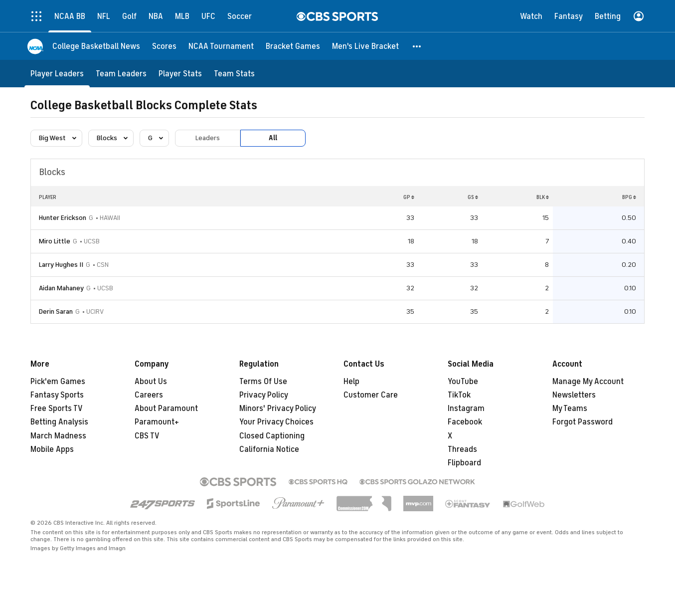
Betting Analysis (59, 422)
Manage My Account (588, 382)
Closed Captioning (272, 436)
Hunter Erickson (63, 218)
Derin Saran (56, 311)
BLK (543, 197)
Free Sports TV (57, 409)
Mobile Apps (52, 449)
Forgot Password (583, 422)
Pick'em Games (58, 382)
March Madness (58, 436)
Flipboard (464, 463)
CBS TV (147, 436)
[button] (417, 46)
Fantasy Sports (57, 395)
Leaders (208, 138)
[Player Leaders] (57, 74)
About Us (151, 382)
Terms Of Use (263, 382)
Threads (462, 449)
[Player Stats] (180, 74)
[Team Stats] (234, 74)
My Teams (570, 409)
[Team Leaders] (121, 74)
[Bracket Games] (293, 46)
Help (351, 382)
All (273, 138)
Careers (149, 395)
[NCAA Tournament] (221, 46)
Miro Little (55, 241)
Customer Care (371, 395)
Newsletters (574, 395)
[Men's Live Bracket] (365, 46)
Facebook (465, 422)
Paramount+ (157, 422)
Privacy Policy (264, 395)
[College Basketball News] (96, 46)
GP (409, 197)
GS (473, 197)
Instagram (466, 409)
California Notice (269, 449)
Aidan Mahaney (61, 288)
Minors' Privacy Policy (278, 409)
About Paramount (166, 409)
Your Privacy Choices (276, 422)
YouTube (463, 382)
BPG (629, 197)
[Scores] (164, 46)
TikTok (459, 395)
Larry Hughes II (61, 265)
